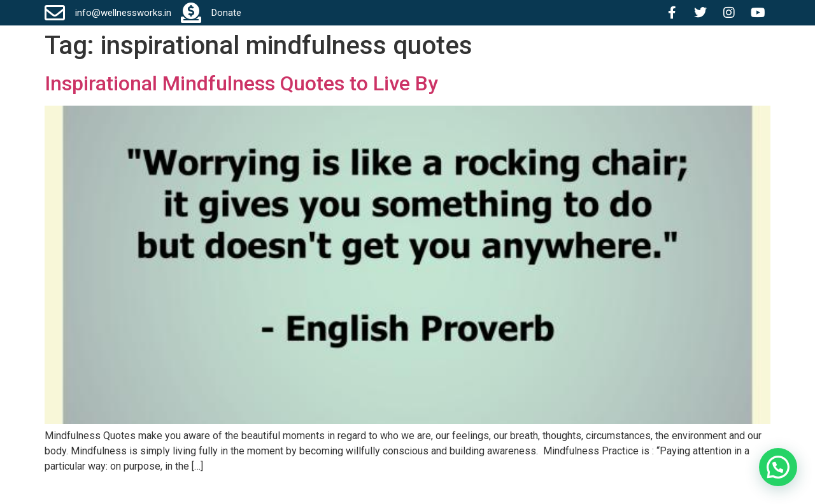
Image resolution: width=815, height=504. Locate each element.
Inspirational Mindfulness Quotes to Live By (241, 83)
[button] (778, 467)
